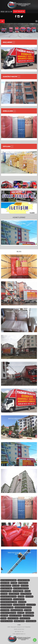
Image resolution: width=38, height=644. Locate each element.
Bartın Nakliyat (14, 583)
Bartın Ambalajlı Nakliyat (18, 591)
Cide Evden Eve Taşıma (25, 618)
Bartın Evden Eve (24, 586)
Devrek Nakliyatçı (29, 597)
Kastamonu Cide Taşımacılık (15, 616)
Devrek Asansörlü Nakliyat (6, 599)
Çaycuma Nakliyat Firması (6, 605)
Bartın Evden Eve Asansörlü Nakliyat (9, 580)
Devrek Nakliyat (4, 594)
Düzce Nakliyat (21, 597)
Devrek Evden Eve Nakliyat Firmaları (9, 597)
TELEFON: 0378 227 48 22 (19, 629)
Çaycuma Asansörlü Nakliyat (17, 610)
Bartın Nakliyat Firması (23, 583)
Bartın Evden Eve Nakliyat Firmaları (21, 588)
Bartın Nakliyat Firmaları (6, 586)
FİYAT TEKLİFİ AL (19, 11)
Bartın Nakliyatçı (16, 586)
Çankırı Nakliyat (21, 613)
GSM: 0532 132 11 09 (19, 632)
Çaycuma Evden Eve (31, 605)
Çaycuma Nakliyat (22, 602)
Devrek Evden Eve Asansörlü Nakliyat (9, 602)
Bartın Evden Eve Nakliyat (6, 588)
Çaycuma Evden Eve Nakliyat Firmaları (23, 607)
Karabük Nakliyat (4, 616)
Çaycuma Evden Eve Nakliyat (7, 607)
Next (35, 58)
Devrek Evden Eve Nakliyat (24, 580)
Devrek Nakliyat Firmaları (26, 594)
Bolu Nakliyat (27, 591)
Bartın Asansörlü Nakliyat (6, 591)
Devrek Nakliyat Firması (14, 594)
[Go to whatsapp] (35, 640)
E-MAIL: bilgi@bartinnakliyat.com (19, 634)
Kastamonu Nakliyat (5, 583)
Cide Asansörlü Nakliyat (31, 621)
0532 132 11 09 (6, 12)
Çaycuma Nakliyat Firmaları (19, 605)
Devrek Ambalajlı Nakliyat (19, 599)
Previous (3, 58)
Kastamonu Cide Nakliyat (28, 616)
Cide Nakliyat (4, 618)
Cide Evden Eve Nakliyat (13, 618)
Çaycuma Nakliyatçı (5, 610)
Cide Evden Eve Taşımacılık (7, 621)
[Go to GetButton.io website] (35, 643)
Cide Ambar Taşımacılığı (19, 621)
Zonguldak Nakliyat (30, 613)
